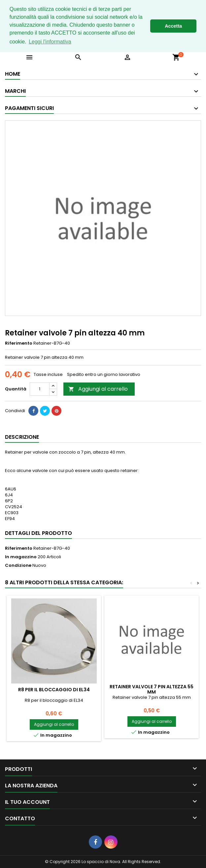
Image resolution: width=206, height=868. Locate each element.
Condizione (18, 566)
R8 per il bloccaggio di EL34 (54, 690)
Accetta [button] (173, 26)
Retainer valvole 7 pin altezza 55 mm (152, 689)
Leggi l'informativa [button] (50, 42)
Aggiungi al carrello (98, 389)
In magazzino (21, 557)
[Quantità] (40, 389)
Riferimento (19, 343)
